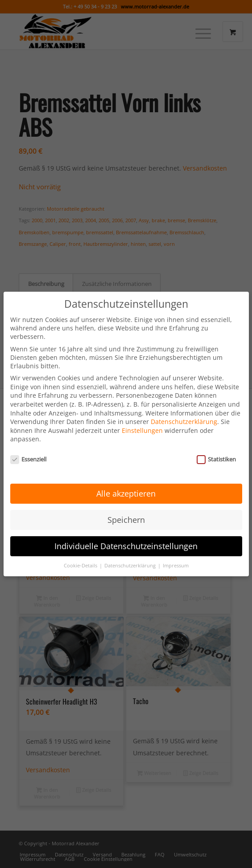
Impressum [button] (176, 552)
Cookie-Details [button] (81, 552)
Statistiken (217, 446)
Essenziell (29, 446)
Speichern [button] (126, 507)
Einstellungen (142, 418)
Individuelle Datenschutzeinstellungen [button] (126, 533)
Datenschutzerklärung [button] (131, 552)
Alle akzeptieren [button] (126, 481)
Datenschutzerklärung (184, 409)
